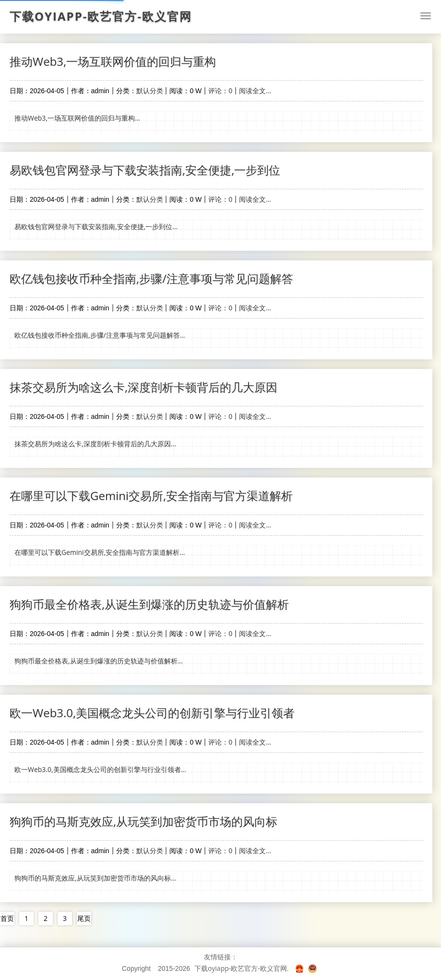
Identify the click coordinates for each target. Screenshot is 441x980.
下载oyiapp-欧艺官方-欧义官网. (242, 968)
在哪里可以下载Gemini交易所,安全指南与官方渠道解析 (151, 496)
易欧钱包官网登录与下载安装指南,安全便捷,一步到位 (145, 170)
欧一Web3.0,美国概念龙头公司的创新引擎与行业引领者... (100, 769)
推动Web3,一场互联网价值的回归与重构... (77, 118)
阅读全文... (255, 91)
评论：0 (220, 91)
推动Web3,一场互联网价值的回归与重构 (113, 61)
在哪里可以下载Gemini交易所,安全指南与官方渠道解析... (100, 552)
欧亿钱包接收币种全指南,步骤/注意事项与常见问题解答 (151, 278)
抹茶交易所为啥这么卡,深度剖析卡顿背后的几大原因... (95, 444)
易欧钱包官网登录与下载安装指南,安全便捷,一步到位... (96, 227)
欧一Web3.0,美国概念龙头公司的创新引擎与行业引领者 (152, 713)
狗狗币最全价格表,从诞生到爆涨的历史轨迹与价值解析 (149, 604)
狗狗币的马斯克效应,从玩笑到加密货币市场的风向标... (95, 878)
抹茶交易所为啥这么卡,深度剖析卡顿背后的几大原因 (143, 387)
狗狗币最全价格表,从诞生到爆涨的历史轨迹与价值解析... (99, 661)
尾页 (84, 918)
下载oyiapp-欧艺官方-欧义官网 (101, 16)
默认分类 (150, 91)
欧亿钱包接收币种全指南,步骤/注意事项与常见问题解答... (100, 335)
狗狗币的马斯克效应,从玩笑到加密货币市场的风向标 (143, 821)
